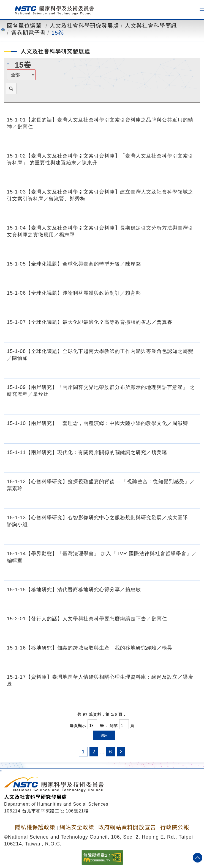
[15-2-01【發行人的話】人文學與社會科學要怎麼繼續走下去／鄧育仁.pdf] (161, 631)
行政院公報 (175, 827)
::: (9, 64)
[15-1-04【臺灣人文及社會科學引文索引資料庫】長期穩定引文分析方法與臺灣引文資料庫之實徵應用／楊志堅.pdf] (191, 247)
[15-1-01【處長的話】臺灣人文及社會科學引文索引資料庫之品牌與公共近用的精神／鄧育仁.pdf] (191, 139)
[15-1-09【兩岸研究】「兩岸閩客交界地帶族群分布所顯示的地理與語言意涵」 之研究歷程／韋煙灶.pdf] (191, 406)
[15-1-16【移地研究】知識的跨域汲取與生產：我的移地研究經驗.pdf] (167, 660)
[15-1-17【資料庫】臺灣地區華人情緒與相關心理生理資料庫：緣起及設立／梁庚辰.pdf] (191, 696)
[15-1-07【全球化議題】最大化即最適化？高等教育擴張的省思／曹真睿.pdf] (167, 334)
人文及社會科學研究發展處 (84, 26)
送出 (104, 735)
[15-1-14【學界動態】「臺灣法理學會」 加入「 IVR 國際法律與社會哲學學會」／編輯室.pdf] (191, 572)
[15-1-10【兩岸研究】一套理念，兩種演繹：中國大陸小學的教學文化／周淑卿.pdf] (182, 435)
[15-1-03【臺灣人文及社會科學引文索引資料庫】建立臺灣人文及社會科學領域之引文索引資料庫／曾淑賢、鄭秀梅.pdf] (191, 211)
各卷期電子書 (28, 33)
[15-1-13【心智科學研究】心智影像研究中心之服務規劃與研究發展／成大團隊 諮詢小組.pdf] (191, 536)
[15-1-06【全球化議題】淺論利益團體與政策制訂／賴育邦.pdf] (135, 305)
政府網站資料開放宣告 (127, 827)
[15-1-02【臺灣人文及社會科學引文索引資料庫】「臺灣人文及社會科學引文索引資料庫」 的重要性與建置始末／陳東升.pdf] (191, 175)
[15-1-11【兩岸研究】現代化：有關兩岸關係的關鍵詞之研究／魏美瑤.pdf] (161, 464)
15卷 (58, 33)
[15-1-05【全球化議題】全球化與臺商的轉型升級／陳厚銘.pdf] (135, 276)
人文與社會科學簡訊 (151, 26)
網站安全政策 (77, 827)
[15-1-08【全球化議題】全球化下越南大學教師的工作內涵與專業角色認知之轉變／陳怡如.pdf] (191, 370)
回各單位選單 (24, 26)
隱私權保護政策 (35, 827)
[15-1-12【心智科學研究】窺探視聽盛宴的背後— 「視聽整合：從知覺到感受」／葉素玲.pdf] (191, 500)
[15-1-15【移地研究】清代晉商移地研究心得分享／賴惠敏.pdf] (135, 601)
